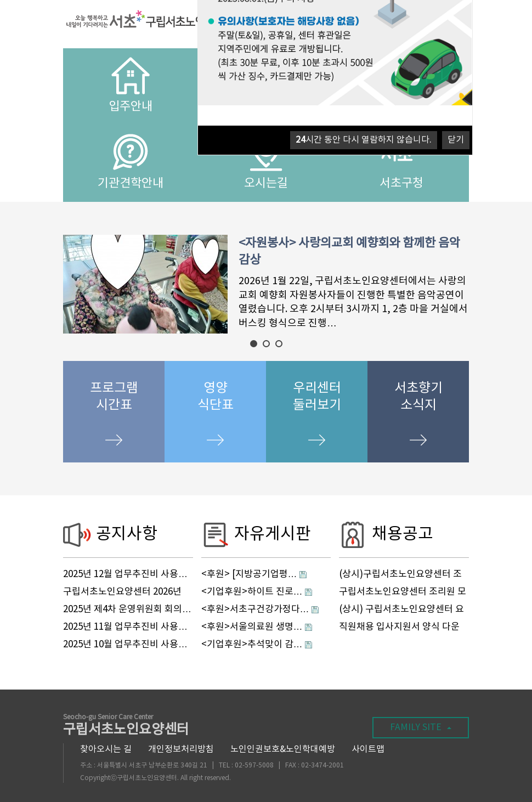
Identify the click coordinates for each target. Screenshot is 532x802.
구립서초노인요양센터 (126, 726)
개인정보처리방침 (181, 749)
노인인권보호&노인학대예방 (283, 749)
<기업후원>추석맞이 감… (252, 645)
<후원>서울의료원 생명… (252, 627)
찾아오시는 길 (106, 749)
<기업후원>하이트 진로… (252, 592)
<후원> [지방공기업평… (249, 574)
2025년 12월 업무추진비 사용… (125, 574)
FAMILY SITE (421, 727)
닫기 (456, 140)
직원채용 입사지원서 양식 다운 (399, 627)
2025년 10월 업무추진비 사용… (125, 645)
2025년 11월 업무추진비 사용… (125, 627)
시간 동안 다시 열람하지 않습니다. (364, 140)
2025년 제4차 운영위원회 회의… (127, 609)
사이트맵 (368, 749)
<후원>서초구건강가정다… (255, 609)
